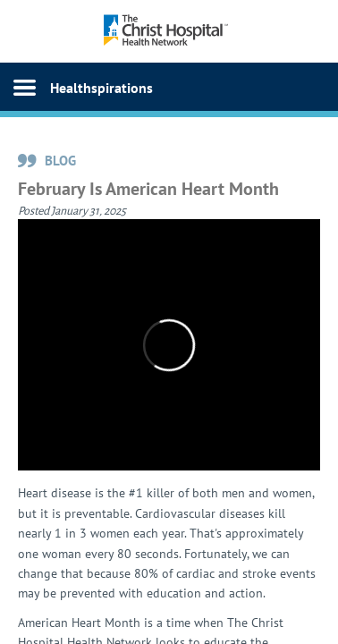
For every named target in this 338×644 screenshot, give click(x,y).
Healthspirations (101, 88)
